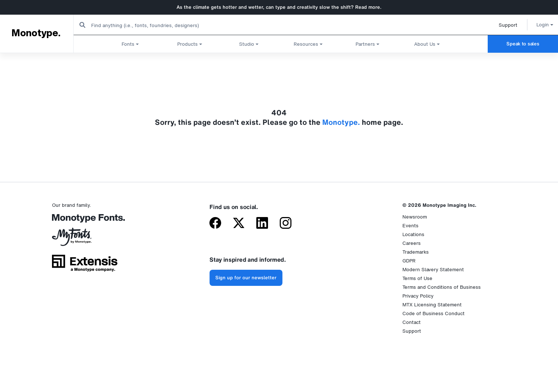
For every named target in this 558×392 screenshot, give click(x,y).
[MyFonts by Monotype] (85, 239)
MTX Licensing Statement (432, 305)
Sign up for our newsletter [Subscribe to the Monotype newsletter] (246, 278)
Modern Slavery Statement (433, 270)
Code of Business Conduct (434, 313)
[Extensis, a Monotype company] (85, 266)
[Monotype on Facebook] (215, 224)
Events (410, 226)
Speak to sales (523, 44)
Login (536, 25)
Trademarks (416, 252)
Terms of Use (417, 278)
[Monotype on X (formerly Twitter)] (239, 224)
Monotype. (36, 33)
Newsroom (415, 217)
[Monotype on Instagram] (286, 224)
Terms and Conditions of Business (442, 287)
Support (500, 25)
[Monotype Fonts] (85, 221)
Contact (412, 322)
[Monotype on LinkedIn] (262, 224)
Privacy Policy (418, 296)
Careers (412, 243)
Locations (413, 234)
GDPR (409, 261)
